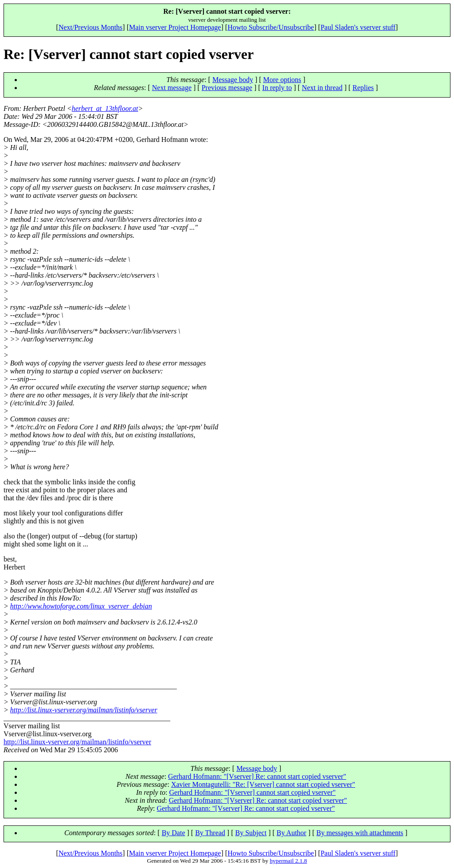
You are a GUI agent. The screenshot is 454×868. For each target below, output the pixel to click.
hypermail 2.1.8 (288, 861)
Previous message (227, 88)
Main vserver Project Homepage (175, 27)
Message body (233, 80)
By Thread (210, 833)
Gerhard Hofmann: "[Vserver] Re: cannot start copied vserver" (257, 776)
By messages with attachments (360, 833)
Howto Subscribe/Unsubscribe (271, 27)
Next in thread (322, 88)
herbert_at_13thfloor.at (105, 108)
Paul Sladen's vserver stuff (358, 27)
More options (282, 80)
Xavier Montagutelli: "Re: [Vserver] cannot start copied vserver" (263, 784)
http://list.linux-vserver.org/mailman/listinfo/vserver (84, 710)
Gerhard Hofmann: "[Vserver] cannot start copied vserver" (252, 792)
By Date (174, 833)
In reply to (277, 88)
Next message (172, 88)
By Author (292, 833)
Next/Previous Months (90, 27)
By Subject (251, 833)
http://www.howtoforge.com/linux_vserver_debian (81, 606)
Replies (363, 88)
